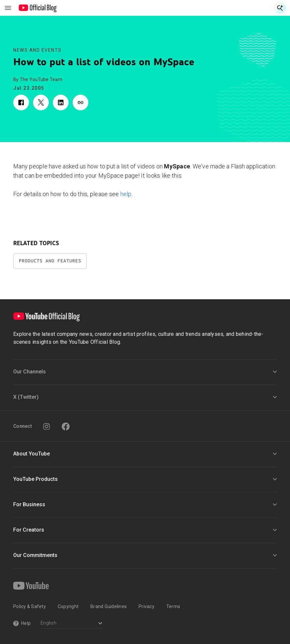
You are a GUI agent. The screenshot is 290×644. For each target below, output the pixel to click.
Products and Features (50, 261)
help (126, 194)
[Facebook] (66, 426)
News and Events (37, 50)
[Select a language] (71, 624)
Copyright (68, 606)
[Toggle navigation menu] (8, 8)
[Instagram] (47, 426)
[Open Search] (280, 8)
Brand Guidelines (109, 606)
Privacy (146, 606)
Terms (173, 606)
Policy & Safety (30, 606)
